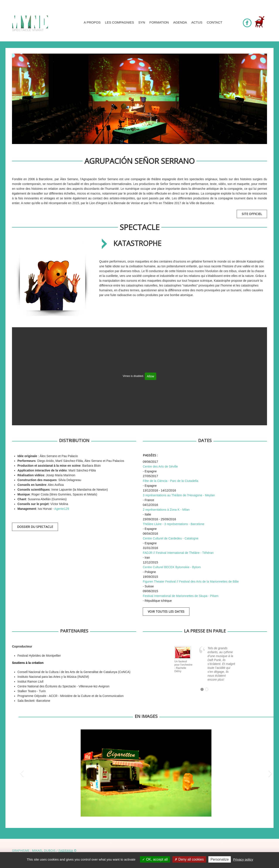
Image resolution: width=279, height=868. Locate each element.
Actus (197, 22)
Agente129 (62, 509)
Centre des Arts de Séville (160, 466)
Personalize (220, 859)
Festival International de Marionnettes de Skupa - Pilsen (181, 596)
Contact (215, 22)
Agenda (180, 22)
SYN (142, 22)
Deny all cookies (189, 859)
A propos (92, 22)
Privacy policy (243, 859)
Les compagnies (120, 22)
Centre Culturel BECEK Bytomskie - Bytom (172, 567)
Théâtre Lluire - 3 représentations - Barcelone (174, 524)
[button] (22, 773)
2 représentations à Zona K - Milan (166, 510)
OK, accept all (155, 859)
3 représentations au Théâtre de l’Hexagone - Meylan (179, 495)
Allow (151, 376)
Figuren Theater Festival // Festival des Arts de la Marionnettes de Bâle (191, 581)
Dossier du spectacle (35, 527)
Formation (159, 22)
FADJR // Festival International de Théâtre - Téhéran (178, 553)
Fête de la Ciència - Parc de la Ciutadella (170, 481)
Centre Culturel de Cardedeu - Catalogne (171, 538)
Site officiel (252, 214)
